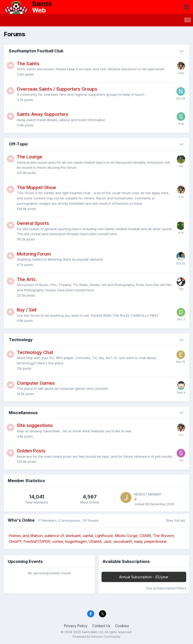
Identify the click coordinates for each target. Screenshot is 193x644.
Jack (108, 541)
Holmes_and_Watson (26, 536)
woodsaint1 (123, 541)
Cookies (122, 626)
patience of (54, 536)
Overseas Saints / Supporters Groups (57, 89)
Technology (21, 340)
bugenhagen (76, 541)
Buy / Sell (27, 310)
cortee (58, 541)
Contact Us (101, 626)
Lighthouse (104, 536)
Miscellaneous (23, 413)
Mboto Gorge (126, 536)
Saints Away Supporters (43, 114)
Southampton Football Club (36, 51)
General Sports (33, 223)
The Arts (26, 279)
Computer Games (36, 383)
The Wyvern (163, 536)
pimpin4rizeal (155, 541)
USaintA (95, 541)
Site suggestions (35, 425)
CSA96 (145, 536)
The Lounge (30, 157)
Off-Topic (18, 144)
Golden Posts (31, 451)
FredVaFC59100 (37, 541)
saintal (88, 536)
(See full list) (176, 520)
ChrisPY (15, 541)
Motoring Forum (34, 254)
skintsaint (73, 536)
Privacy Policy (76, 626)
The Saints (28, 64)
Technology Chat (35, 352)
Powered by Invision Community (96, 637)
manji (138, 541)
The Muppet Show (36, 187)
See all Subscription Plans (166, 588)
